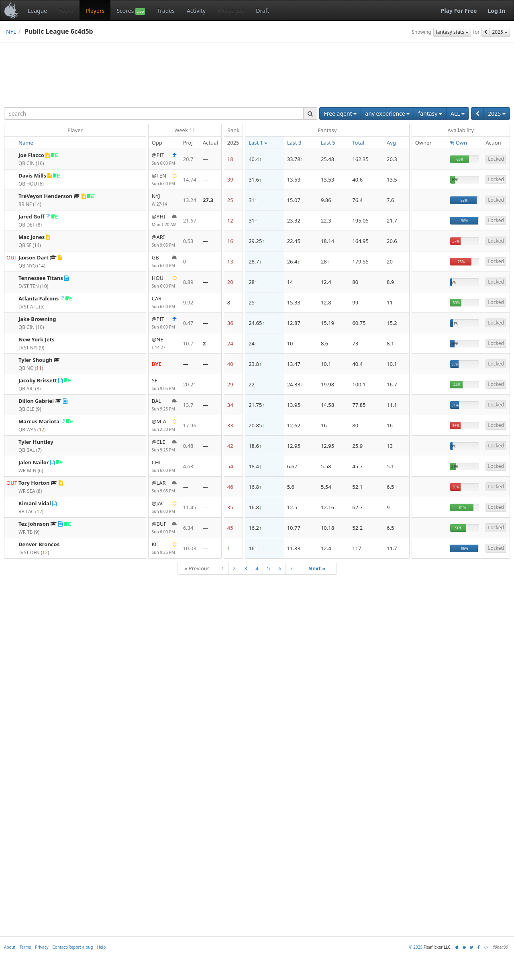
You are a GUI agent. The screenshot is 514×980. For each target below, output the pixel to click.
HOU (164, 282)
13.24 (190, 200)
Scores (131, 11)
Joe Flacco (31, 155)
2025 (500, 32)
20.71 (190, 159)
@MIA (164, 426)
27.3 (208, 200)
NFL (11, 32)
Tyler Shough (35, 360)
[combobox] (154, 113)
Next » (317, 568)
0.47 (188, 323)
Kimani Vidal (35, 503)
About (10, 973)
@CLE (164, 446)
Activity (196, 11)
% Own (459, 143)
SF (164, 385)
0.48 (188, 446)
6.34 (188, 528)
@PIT (164, 159)
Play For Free (459, 11)
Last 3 (294, 143)
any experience (387, 113)
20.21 (190, 384)
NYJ (164, 200)
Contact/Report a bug (73, 973)
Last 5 (328, 143)
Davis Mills (32, 176)
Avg (391, 143)
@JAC (164, 507)
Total (358, 143)
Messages (231, 11)
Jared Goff (32, 216)
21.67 (190, 220)
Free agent (340, 113)
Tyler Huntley (36, 442)
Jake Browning (37, 319)
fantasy (430, 113)
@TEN (164, 180)
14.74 (190, 180)
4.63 (188, 466)
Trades (166, 11)
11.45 (190, 507)
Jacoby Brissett (38, 380)
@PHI (164, 221)
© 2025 (416, 973)
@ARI (164, 241)
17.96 (190, 425)
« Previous (197, 568)
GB (164, 262)
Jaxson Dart (34, 257)
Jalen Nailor (34, 462)
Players (95, 11)
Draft (262, 11)
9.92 (188, 302)
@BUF (164, 528)
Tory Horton (34, 483)
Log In (496, 11)
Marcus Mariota (39, 421)
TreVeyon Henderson (45, 196)
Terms (25, 973)
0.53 (188, 241)
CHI (164, 467)
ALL (458, 113)
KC (164, 548)
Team (66, 11)
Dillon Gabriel (36, 401)
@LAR (164, 487)
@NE (164, 344)
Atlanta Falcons (39, 298)
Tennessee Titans (41, 278)
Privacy (42, 973)
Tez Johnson (34, 524)
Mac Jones (32, 237)
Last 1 (258, 143)
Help (102, 973)
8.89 (188, 282)
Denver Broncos (39, 544)
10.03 (190, 548)
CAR (164, 303)
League (37, 11)
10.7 (188, 343)
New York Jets (37, 339)
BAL (164, 405)
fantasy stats (452, 32)
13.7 (188, 405)
